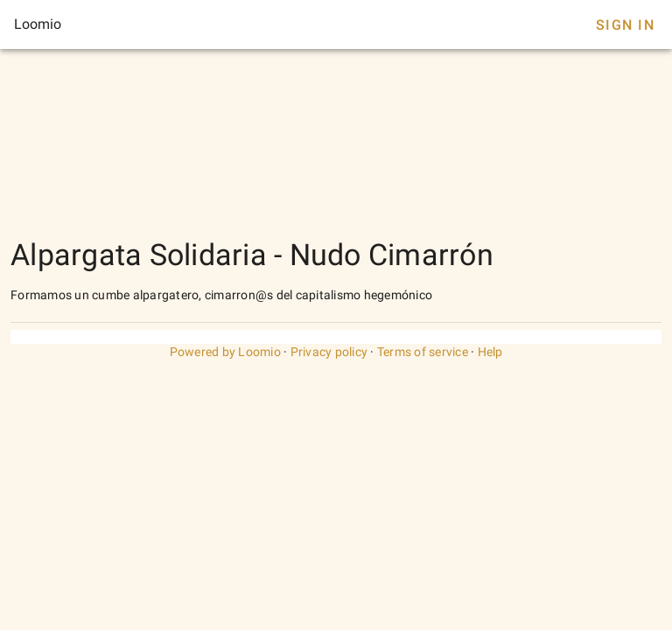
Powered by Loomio (225, 352)
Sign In (625, 25)
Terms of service (423, 352)
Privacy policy (329, 352)
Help (490, 352)
